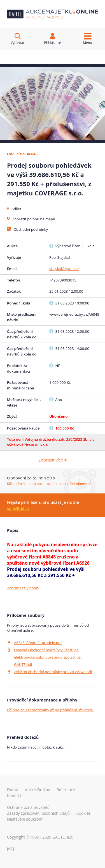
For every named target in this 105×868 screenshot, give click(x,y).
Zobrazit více (53, 460)
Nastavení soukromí (25, 819)
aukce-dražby (38, 790)
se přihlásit (18, 509)
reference (66, 790)
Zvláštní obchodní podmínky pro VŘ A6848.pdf (53, 672)
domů (13, 790)
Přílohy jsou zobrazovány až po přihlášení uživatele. (50, 710)
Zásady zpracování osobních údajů (38, 813)
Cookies (84, 813)
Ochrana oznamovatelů (28, 807)
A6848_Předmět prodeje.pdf (38, 643)
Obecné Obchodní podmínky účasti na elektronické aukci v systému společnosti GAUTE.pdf (48, 657)
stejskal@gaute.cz (64, 269)
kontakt (14, 796)
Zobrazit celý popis (23, 588)
